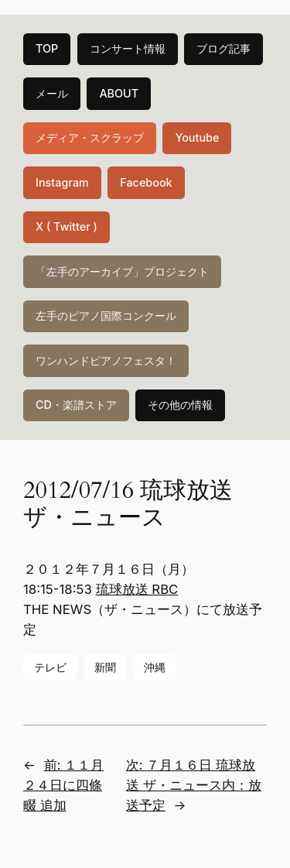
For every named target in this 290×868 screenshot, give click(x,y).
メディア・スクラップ (90, 137)
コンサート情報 (128, 48)
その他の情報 (180, 405)
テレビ (50, 667)
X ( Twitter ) (67, 226)
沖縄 (155, 667)
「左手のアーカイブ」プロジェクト (122, 271)
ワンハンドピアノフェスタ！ (106, 360)
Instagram (62, 182)
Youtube (197, 137)
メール (52, 93)
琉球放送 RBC (137, 589)
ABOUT (119, 93)
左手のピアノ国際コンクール (106, 316)
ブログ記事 (223, 48)
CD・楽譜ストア (76, 405)
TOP (47, 48)
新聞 (105, 667)
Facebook (146, 182)
